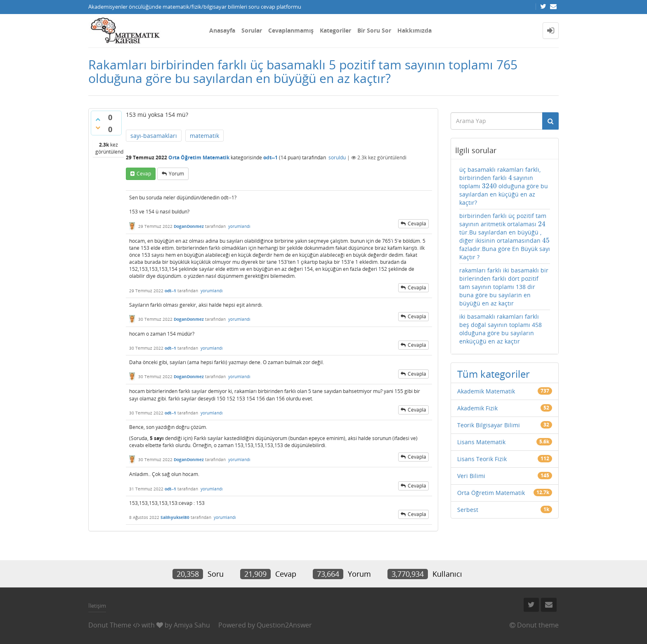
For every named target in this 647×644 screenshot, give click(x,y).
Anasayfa (222, 30)
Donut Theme (110, 625)
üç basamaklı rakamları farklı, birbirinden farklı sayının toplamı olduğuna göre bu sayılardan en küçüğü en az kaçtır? (504, 186)
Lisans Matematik (481, 442)
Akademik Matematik (486, 391)
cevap (144, 174)
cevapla (417, 224)
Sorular (252, 30)
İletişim (97, 606)
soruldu (337, 157)
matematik (204, 136)
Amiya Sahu (192, 625)
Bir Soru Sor (374, 30)
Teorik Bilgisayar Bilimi (489, 425)
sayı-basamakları (154, 136)
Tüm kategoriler (494, 374)
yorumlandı (239, 226)
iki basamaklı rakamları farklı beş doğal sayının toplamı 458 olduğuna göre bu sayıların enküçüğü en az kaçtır (501, 329)
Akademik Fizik (477, 408)
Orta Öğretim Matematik (199, 157)
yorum (176, 174)
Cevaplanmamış (291, 30)
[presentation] (510, 178)
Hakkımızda (414, 30)
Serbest (468, 510)
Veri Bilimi (471, 476)
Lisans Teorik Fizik (482, 459)
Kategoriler (335, 30)
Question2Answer (284, 625)
